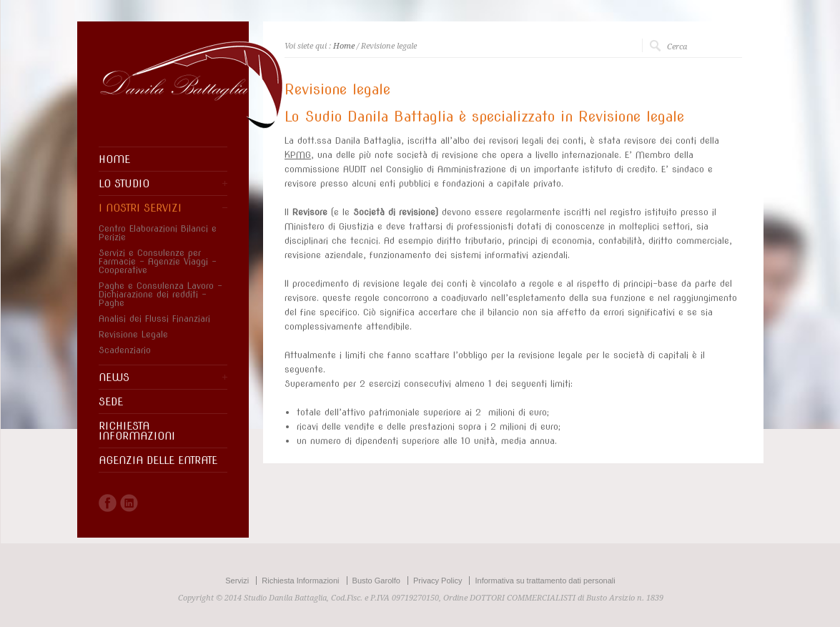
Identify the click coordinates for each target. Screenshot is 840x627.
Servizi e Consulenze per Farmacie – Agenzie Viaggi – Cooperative (158, 262)
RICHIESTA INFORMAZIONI (137, 431)
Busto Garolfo (376, 581)
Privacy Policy (438, 581)
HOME (114, 159)
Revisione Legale (133, 335)
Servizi (237, 581)
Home (344, 46)
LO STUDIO (124, 184)
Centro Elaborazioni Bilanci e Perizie (158, 233)
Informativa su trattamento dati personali (545, 581)
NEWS (114, 377)
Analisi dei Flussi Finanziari (154, 319)
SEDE (111, 402)
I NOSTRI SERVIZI (140, 208)
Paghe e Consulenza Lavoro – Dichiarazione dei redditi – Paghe (160, 295)
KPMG (298, 155)
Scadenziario (125, 350)
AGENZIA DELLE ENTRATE (158, 460)
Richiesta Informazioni (300, 581)
